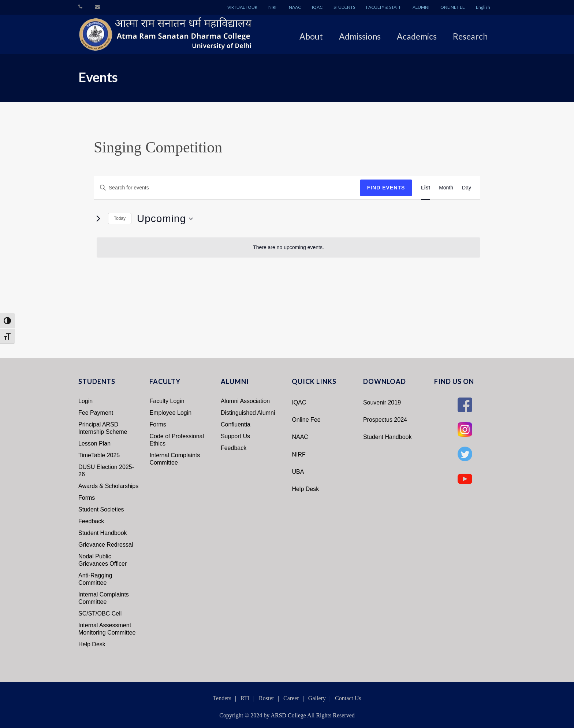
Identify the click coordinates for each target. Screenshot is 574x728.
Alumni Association (245, 401)
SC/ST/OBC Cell (100, 614)
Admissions (360, 36)
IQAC (317, 7)
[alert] (288, 247)
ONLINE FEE (453, 7)
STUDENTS (344, 7)
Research (470, 36)
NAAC (295, 7)
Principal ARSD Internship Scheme (103, 428)
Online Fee (306, 420)
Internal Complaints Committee (104, 598)
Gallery (317, 698)
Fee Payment (96, 413)
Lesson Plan (94, 444)
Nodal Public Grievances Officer (102, 560)
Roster (266, 698)
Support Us (235, 436)
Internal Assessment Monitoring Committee (107, 629)
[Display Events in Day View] (467, 188)
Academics (417, 36)
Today (120, 218)
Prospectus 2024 (385, 420)
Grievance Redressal (106, 545)
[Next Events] (98, 219)
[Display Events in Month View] (446, 188)
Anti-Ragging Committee (95, 579)
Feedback (91, 521)
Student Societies (101, 509)
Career (291, 698)
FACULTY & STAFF (384, 7)
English (483, 7)
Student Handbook (103, 533)
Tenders (222, 698)
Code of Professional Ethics (177, 440)
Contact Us (348, 698)
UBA (298, 472)
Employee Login (170, 413)
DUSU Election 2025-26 (106, 471)
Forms (87, 498)
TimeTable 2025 (99, 455)
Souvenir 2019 (382, 402)
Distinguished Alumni (248, 413)
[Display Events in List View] (426, 188)
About (311, 36)
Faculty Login (167, 401)
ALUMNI (421, 7)
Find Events (386, 188)
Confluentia (236, 424)
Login (85, 401)
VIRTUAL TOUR (242, 7)
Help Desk (92, 644)
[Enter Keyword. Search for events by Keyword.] (227, 188)
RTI (245, 698)
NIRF (273, 7)
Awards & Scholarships (108, 486)
